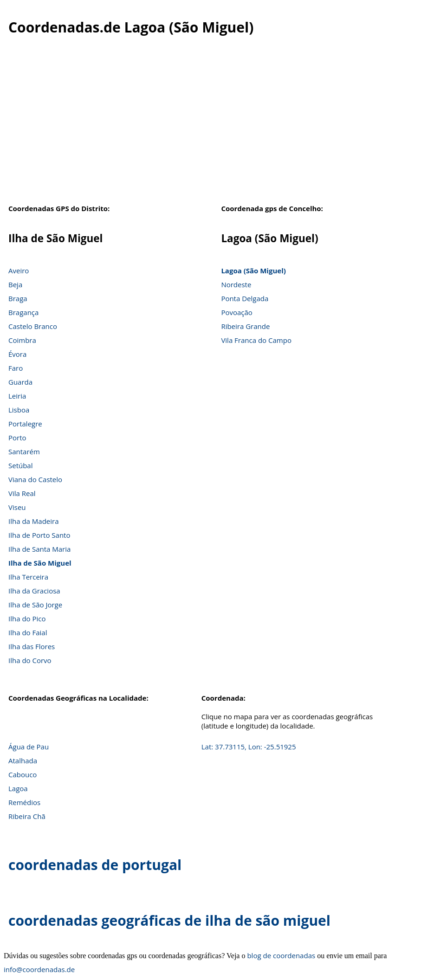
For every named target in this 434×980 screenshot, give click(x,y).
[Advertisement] (217, 125)
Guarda (20, 382)
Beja (15, 284)
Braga (18, 298)
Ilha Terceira (28, 577)
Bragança (23, 312)
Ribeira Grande (245, 326)
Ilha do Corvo (30, 660)
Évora (17, 354)
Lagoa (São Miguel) (253, 271)
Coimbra (22, 340)
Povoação (236, 312)
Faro (16, 368)
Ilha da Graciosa (34, 591)
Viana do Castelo (35, 479)
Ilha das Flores (32, 646)
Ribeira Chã (27, 816)
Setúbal (21, 465)
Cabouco (23, 774)
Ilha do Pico (27, 619)
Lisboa (19, 410)
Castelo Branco (33, 326)
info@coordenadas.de (39, 969)
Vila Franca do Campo (256, 340)
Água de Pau (29, 747)
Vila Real (22, 493)
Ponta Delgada (245, 298)
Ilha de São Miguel (40, 563)
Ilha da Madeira (34, 521)
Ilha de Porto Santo (39, 535)
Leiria (17, 396)
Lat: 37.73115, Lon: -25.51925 (249, 747)
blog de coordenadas (281, 955)
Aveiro (19, 271)
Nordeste (236, 284)
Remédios (24, 802)
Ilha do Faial (28, 632)
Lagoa (18, 788)
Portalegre (25, 424)
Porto (17, 438)
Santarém (24, 451)
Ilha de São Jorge (35, 605)
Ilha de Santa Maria (39, 549)
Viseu (17, 507)
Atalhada (23, 761)
